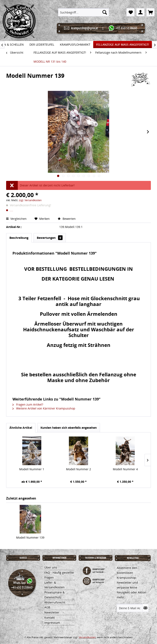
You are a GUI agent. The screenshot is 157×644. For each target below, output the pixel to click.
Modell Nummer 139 (30, 537)
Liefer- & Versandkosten (54, 585)
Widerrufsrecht (55, 602)
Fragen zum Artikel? (28, 404)
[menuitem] (84, 12)
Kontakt (50, 617)
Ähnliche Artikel (21, 428)
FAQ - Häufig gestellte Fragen (59, 575)
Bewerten (67, 219)
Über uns (51, 567)
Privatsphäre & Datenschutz (54, 595)
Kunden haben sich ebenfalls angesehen (69, 428)
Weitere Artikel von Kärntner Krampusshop (44, 408)
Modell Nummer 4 (125, 469)
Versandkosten (87, 637)
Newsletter (52, 612)
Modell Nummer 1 (32, 469)
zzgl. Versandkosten (30, 200)
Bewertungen (50, 238)
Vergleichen (17, 219)
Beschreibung (19, 238)
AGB (47, 607)
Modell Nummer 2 (78, 469)
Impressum (52, 623)
